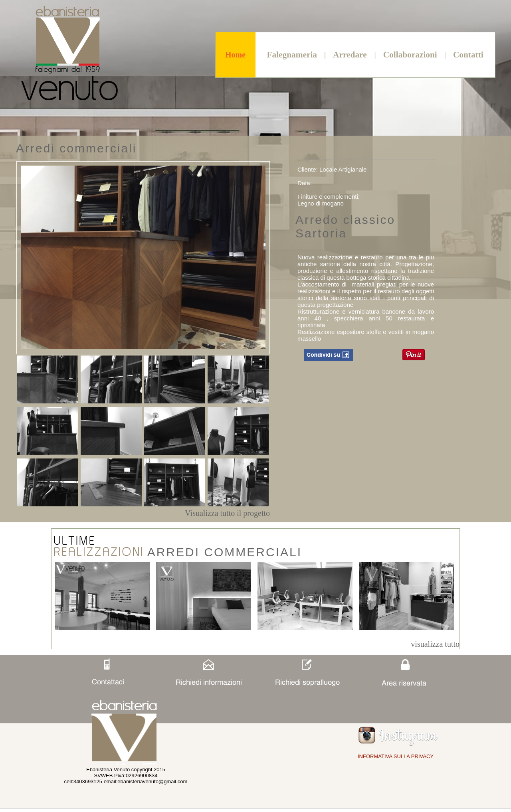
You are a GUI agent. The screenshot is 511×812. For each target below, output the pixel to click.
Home (235, 55)
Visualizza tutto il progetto (227, 513)
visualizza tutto (435, 644)
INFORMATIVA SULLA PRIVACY (396, 756)
